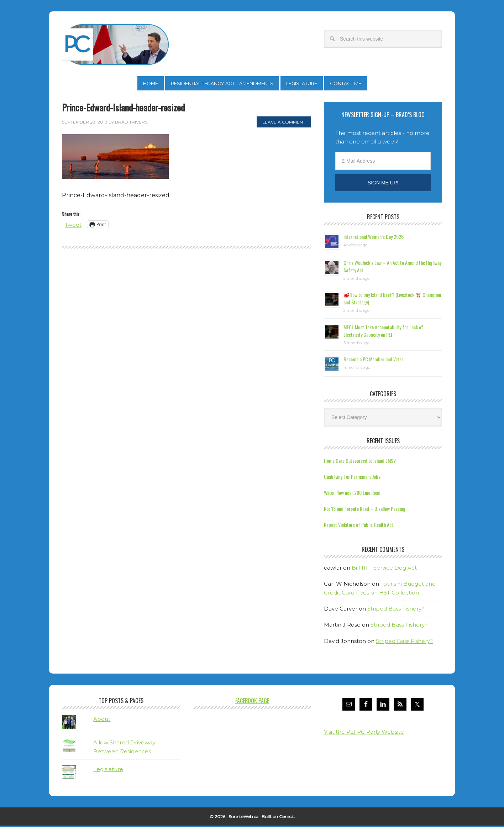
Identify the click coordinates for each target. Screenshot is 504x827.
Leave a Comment (284, 123)
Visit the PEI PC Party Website (364, 733)
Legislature (108, 771)
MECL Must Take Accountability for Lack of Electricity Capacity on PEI (383, 332)
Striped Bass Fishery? (396, 610)
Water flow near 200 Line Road (352, 494)
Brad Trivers (115, 45)
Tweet (74, 226)
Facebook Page (252, 702)
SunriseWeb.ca (243, 818)
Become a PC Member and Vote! (373, 360)
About (102, 720)
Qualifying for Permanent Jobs (352, 478)
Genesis (287, 818)
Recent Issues (383, 442)
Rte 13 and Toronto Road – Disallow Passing (365, 510)
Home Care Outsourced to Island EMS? (360, 462)
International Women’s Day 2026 (374, 238)
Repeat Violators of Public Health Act (359, 526)
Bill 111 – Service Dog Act (384, 569)
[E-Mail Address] (383, 162)
